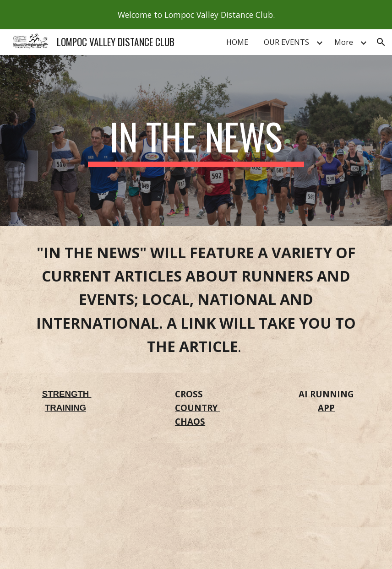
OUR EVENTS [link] (286, 42)
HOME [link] (237, 42)
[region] (196, 15)
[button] (381, 42)
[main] (196, 141)
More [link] (344, 42)
